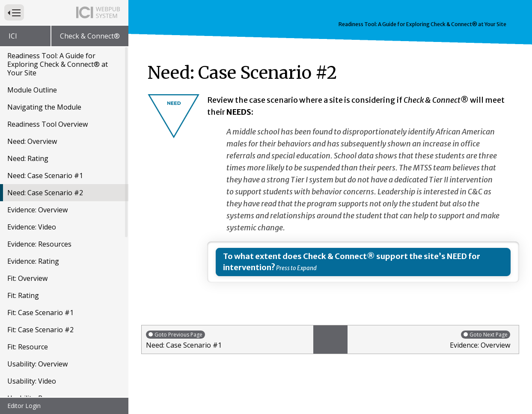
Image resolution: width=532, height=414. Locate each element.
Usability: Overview (37, 341)
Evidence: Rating (33, 238)
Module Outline (32, 67)
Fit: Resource (28, 324)
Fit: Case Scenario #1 (40, 289)
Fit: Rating (23, 272)
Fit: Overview (27, 255)
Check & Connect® (90, 36)
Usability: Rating (33, 392)
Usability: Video (32, 358)
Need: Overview (32, 118)
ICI (13, 36)
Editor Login (24, 406)
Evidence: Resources (39, 221)
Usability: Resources (39, 375)
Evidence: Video (32, 204)
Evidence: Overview (37, 187)
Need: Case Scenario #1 (45, 152)
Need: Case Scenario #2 (45, 170)
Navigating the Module (44, 84)
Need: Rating (28, 135)
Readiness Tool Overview (48, 101)
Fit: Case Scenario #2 (40, 307)
